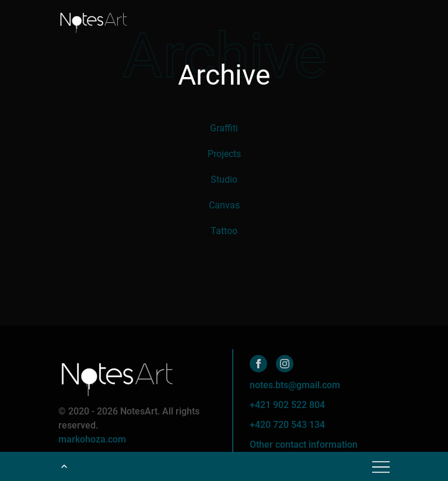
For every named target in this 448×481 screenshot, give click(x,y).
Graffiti (224, 128)
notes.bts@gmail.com (295, 385)
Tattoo (224, 231)
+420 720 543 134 (287, 425)
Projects (224, 154)
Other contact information (304, 445)
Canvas (224, 205)
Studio (224, 179)
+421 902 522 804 (287, 405)
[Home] (93, 20)
